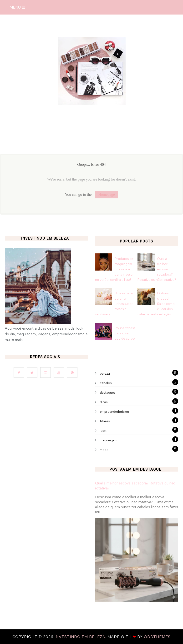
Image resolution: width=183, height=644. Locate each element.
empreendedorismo (114, 412)
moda (104, 450)
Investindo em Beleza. (81, 637)
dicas (104, 402)
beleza (105, 373)
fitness (105, 421)
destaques (108, 392)
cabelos (106, 383)
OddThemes (157, 637)
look (103, 431)
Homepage (106, 194)
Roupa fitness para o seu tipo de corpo (125, 333)
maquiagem (109, 440)
